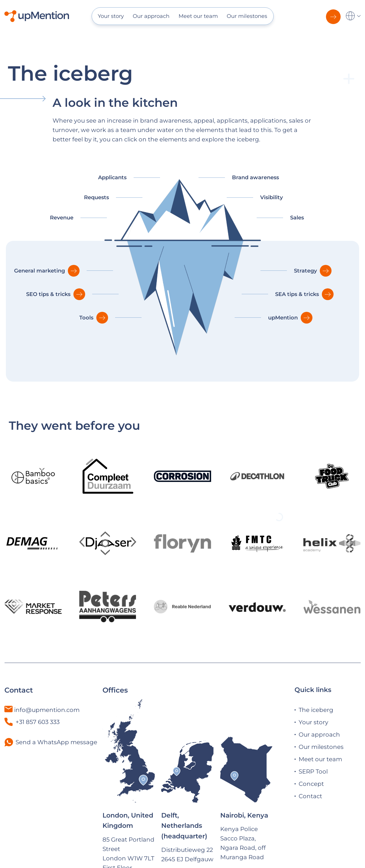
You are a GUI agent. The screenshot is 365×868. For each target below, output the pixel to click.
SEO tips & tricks (48, 294)
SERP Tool (313, 771)
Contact (310, 796)
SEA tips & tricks (297, 294)
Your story (111, 16)
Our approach (151, 16)
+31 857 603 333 (32, 722)
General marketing (39, 271)
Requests (96, 197)
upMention (283, 318)
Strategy (305, 271)
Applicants (112, 177)
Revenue (62, 218)
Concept (311, 784)
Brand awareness (255, 177)
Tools (86, 318)
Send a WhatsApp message (56, 742)
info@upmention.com (47, 710)
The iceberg (316, 710)
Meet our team (198, 16)
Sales (297, 218)
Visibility (271, 197)
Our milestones (247, 16)
